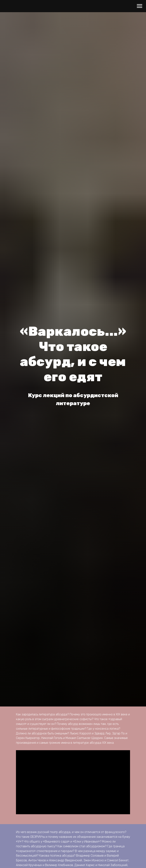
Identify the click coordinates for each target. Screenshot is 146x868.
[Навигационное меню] (140, 6)
